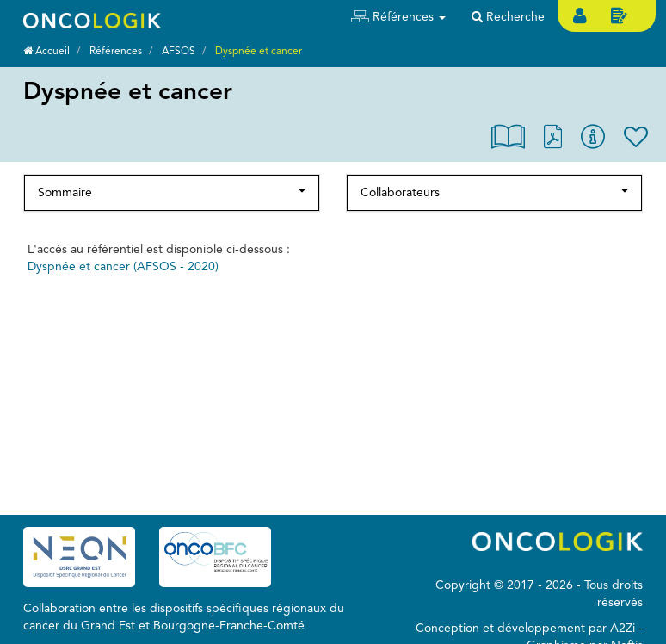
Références (116, 52)
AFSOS (179, 52)
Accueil (46, 52)
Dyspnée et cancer (259, 52)
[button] (398, 17)
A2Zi (623, 629)
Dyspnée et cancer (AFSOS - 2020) (123, 267)
